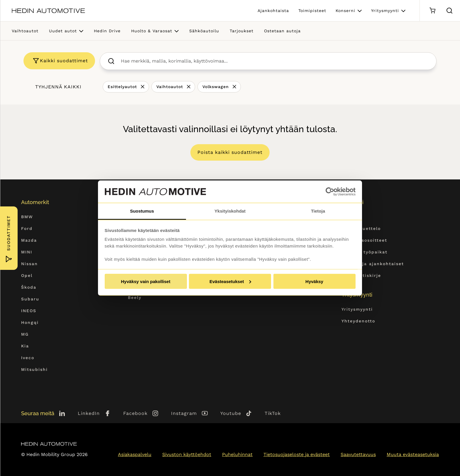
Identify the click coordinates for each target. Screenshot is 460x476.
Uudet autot (63, 31)
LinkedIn (89, 413)
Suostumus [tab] (142, 211)
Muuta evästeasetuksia (413, 454)
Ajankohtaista (273, 11)
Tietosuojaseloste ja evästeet (297, 454)
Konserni (345, 11)
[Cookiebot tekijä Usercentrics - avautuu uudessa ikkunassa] (330, 192)
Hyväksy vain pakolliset (146, 281)
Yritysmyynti (385, 11)
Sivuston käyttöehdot (187, 454)
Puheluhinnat (237, 454)
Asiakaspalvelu (135, 454)
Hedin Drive (107, 31)
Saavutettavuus (358, 454)
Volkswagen (216, 87)
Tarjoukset (242, 31)
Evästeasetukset (230, 281)
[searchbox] (274, 61)
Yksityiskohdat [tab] (230, 211)
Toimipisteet (312, 11)
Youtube (231, 413)
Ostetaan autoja (282, 31)
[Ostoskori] (432, 11)
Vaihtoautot (25, 31)
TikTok (273, 413)
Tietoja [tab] (318, 211)
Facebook (135, 413)
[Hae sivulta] (449, 11)
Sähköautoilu (204, 31)
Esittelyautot (122, 87)
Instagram (184, 413)
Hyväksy (314, 281)
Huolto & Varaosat (152, 31)
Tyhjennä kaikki (58, 87)
